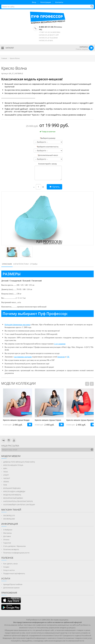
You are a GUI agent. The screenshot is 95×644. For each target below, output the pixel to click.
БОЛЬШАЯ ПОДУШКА (12, 488)
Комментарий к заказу (48, 164)
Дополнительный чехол (48, 155)
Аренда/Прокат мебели (13, 584)
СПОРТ (6, 475)
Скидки (6, 567)
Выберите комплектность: (48, 147)
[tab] (7, 264)
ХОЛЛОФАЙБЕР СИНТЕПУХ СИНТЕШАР (19, 505)
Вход (34, 2)
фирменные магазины (22, 325)
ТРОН (6, 472)
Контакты (59, 2)
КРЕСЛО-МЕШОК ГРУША (13, 465)
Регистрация (46, 2)
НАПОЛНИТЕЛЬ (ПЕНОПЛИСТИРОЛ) (18, 501)
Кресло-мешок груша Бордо (39, 420)
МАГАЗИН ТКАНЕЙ (11, 510)
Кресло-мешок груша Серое (71, 420)
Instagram (61, 357)
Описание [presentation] (7, 264)
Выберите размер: (48, 138)
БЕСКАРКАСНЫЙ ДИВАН (13, 498)
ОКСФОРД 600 (9, 519)
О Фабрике (8, 530)
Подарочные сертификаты (14, 573)
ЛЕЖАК (6, 482)
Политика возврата (11, 549)
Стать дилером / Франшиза (14, 546)
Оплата (6, 540)
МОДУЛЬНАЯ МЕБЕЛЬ (12, 495)
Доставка (7, 536)
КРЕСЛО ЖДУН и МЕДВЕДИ (14, 491)
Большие (9, 324)
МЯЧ (5, 468)
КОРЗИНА (84, 47)
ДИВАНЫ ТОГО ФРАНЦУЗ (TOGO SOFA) (19, 462)
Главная (4, 58)
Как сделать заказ (10, 564)
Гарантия (7, 543)
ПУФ (5, 485)
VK (68, 357)
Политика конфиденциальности (16, 553)
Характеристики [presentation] (21, 264)
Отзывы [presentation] (34, 264)
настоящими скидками (23, 357)
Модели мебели (11, 456)
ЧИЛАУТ (7, 478)
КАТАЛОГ (8, 48)
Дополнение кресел (11, 588)
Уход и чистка (9, 570)
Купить (54, 187)
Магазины (7, 533)
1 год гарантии (60, 344)
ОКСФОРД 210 (9, 515)
